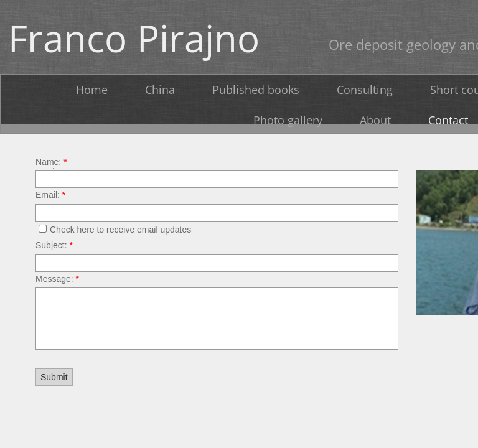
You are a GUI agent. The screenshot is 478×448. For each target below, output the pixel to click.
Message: (57, 279)
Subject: (54, 245)
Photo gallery (288, 120)
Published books (256, 90)
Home (92, 90)
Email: (50, 195)
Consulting (365, 90)
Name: (51, 162)
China (160, 90)
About (375, 120)
